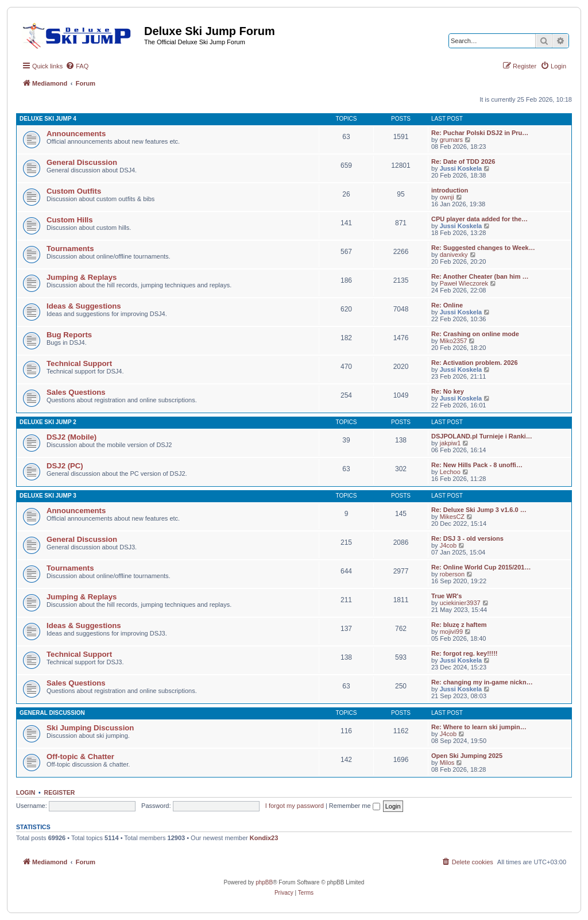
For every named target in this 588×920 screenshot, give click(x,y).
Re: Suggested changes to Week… (483, 248)
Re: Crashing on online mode (475, 334)
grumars (451, 140)
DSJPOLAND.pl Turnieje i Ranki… (482, 436)
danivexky (454, 255)
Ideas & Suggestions (84, 306)
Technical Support (79, 363)
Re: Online (447, 305)
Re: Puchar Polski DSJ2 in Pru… (480, 133)
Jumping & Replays (82, 277)
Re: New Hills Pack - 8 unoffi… (477, 465)
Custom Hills (70, 220)
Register (60, 792)
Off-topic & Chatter (80, 757)
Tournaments (70, 249)
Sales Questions (76, 392)
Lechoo (450, 472)
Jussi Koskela (461, 168)
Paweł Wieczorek (464, 283)
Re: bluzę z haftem (459, 625)
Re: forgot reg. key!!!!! (465, 653)
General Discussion (82, 162)
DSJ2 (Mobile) (71, 437)
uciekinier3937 (460, 603)
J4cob (448, 545)
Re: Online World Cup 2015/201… (481, 567)
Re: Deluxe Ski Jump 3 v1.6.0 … (479, 510)
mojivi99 (451, 632)
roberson (452, 574)
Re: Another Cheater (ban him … (480, 276)
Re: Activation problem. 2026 (475, 363)
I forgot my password (295, 806)
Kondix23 (264, 838)
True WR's (446, 596)
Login (26, 792)
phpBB (264, 882)
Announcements (76, 134)
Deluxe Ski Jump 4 (48, 119)
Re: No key (448, 391)
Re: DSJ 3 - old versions (467, 538)
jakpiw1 (450, 443)
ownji (447, 197)
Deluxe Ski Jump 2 (48, 422)
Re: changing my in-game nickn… (482, 682)
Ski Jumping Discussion (90, 728)
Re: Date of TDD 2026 (463, 161)
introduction (450, 190)
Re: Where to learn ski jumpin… (479, 727)
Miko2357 (454, 341)
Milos (447, 763)
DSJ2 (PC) (65, 466)
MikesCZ (452, 517)
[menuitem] (77, 66)
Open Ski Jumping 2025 (467, 756)
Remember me (355, 806)
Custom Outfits (74, 191)
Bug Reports (69, 335)
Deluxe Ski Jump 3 (48, 496)
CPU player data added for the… (479, 219)
